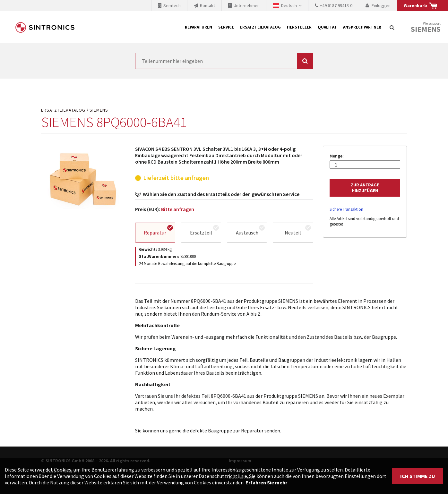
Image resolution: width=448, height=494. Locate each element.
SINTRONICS (45, 27)
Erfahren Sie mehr (266, 482)
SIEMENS (99, 110)
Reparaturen (198, 27)
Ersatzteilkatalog (260, 27)
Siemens (426, 29)
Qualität (327, 27)
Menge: (337, 156)
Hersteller (299, 27)
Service (226, 27)
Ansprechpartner (362, 27)
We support (426, 27)
